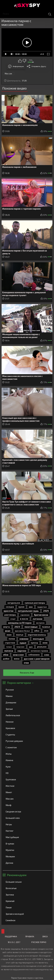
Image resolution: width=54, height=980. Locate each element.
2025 (46, 611)
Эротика (27, 895)
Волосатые (27, 888)
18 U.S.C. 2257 (14, 942)
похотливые (31, 627)
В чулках (27, 844)
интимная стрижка (39, 651)
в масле (24, 619)
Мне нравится (20, 61)
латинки (38, 619)
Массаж (27, 799)
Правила (30, 937)
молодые (38, 639)
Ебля (6, 655)
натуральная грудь (28, 611)
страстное (10, 643)
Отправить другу (39, 66)
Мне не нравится (24, 61)
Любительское (27, 715)
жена (17, 659)
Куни (27, 767)
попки (12, 639)
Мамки (27, 696)
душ (31, 647)
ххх (31, 607)
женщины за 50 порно (20, 623)
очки (26, 663)
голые (9, 647)
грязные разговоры (35, 603)
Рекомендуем (17, 875)
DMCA (45, 937)
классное (18, 655)
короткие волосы (37, 635)
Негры (27, 824)
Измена (27, 760)
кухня (21, 607)
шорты (7, 627)
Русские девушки (27, 741)
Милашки (27, 856)
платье (20, 635)
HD (27, 773)
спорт (13, 619)
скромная (25, 615)
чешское (20, 647)
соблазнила (34, 655)
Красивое (27, 728)
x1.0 (42, 54)
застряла (40, 623)
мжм (9, 635)
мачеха (9, 651)
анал (8, 631)
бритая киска (41, 615)
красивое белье (22, 631)
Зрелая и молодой (27, 914)
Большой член (27, 818)
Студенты (27, 735)
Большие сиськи (27, 882)
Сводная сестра (27, 812)
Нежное (27, 722)
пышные (46, 627)
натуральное (14, 603)
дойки (6, 659)
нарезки (22, 651)
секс (47, 655)
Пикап (27, 907)
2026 (46, 631)
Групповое (27, 779)
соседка (10, 607)
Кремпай (27, 901)
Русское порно (39, 942)
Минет (27, 792)
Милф (27, 805)
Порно (14, 978)
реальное (42, 647)
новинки (24, 639)
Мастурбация (27, 837)
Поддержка (11, 937)
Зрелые (27, 709)
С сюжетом (27, 747)
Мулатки (27, 850)
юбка (37, 631)
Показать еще (27, 673)
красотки (8, 611)
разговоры (10, 615)
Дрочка (27, 863)
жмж (45, 643)
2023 (17, 627)
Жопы (27, 754)
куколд (34, 643)
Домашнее (27, 702)
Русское (27, 690)
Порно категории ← (21, 683)
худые (23, 643)
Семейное (27, 920)
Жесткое (27, 786)
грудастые (42, 607)
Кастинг (27, 831)
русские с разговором (37, 659)
